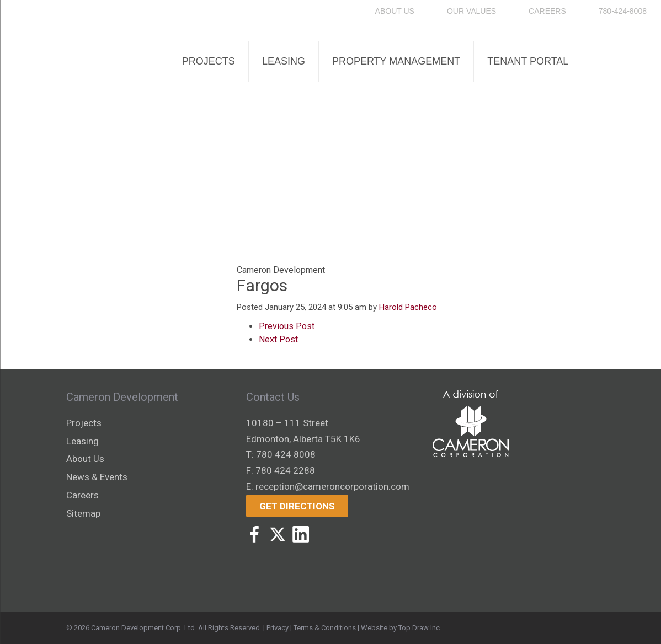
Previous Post (287, 326)
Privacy (278, 628)
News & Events (97, 477)
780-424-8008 (623, 11)
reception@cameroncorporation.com (332, 486)
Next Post (278, 339)
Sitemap (83, 513)
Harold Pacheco (408, 307)
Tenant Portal (528, 61)
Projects (209, 61)
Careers (547, 11)
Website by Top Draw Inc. (401, 628)
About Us (395, 11)
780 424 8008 (286, 454)
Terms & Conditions (325, 628)
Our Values (471, 11)
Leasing (284, 61)
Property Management (396, 61)
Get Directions (297, 506)
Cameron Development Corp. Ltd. (144, 628)
